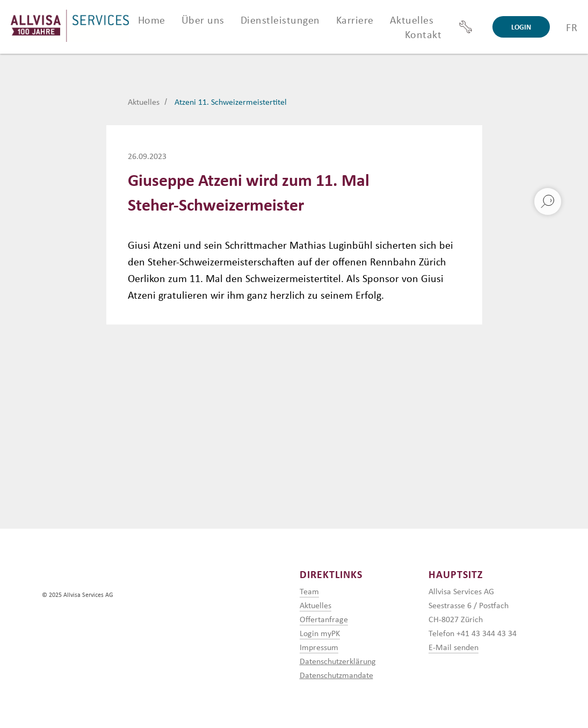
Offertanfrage (324, 619)
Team (309, 591)
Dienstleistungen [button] (280, 20)
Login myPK (320, 633)
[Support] (466, 27)
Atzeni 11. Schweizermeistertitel (231, 102)
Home (152, 20)
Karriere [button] (355, 20)
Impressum (319, 647)
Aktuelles (412, 20)
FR (572, 27)
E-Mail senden (453, 647)
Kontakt (423, 34)
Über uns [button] (203, 20)
